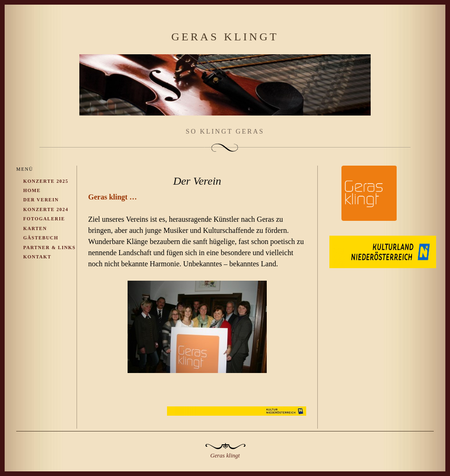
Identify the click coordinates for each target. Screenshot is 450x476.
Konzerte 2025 (46, 181)
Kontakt (37, 257)
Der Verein (41, 200)
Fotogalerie (44, 219)
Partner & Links (49, 248)
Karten (35, 228)
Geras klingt (225, 37)
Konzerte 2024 (46, 209)
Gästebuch (41, 238)
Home (32, 190)
